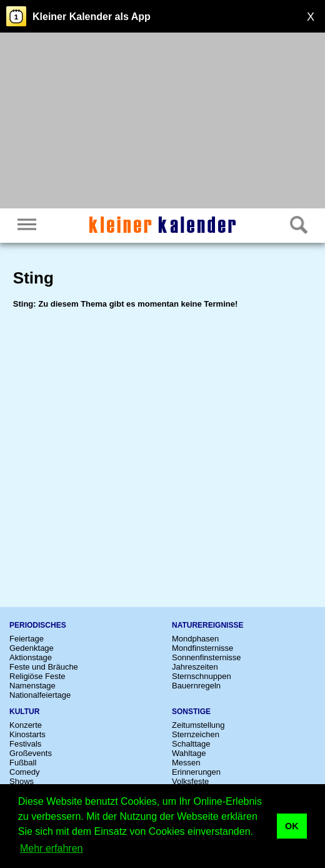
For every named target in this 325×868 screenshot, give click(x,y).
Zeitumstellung (198, 725)
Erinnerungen (196, 772)
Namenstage (32, 686)
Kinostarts (27, 734)
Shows (22, 781)
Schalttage (191, 744)
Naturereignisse (207, 625)
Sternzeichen (196, 734)
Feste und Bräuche (44, 667)
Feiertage (27, 639)
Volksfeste (190, 781)
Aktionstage (31, 657)
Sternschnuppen (202, 676)
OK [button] (292, 826)
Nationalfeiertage (40, 695)
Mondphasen (195, 639)
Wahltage (189, 753)
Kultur (24, 712)
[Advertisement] (162, 122)
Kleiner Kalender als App (92, 17)
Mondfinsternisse (202, 648)
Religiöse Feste (37, 676)
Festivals (25, 744)
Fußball (23, 763)
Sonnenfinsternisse (207, 657)
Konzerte (26, 725)
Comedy (24, 772)
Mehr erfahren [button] (52, 848)
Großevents (31, 753)
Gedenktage (32, 648)
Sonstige (191, 712)
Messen (186, 763)
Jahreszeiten (195, 667)
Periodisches (38, 625)
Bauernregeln (196, 686)
